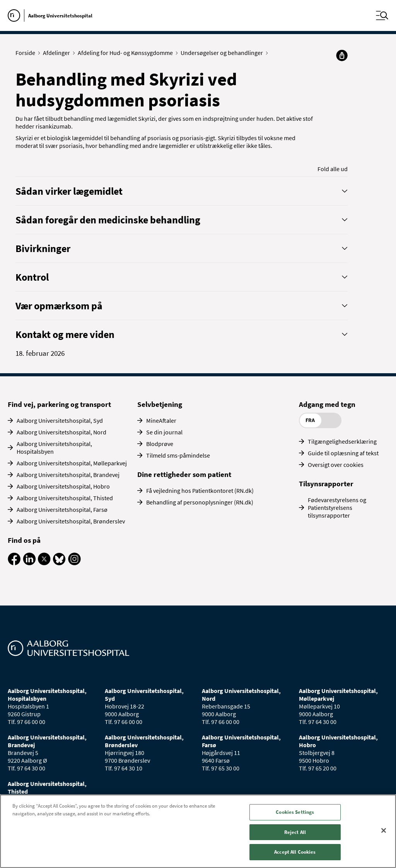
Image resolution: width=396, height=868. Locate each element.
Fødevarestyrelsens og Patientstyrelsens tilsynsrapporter (337, 508)
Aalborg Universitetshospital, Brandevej (68, 475)
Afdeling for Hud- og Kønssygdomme (127, 53)
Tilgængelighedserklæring (342, 441)
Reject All (295, 832)
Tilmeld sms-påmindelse (178, 455)
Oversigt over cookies (336, 465)
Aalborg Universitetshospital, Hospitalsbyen (54, 448)
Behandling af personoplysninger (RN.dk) (200, 502)
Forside (27, 53)
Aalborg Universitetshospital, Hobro (63, 486)
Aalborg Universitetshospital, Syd (60, 420)
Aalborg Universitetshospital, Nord (61, 432)
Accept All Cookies (295, 852)
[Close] (384, 830)
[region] (198, 831)
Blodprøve (160, 444)
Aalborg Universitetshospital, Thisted (65, 498)
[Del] (342, 55)
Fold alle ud (333, 169)
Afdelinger (58, 53)
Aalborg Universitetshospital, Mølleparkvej (72, 463)
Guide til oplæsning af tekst (343, 453)
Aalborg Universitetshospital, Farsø (62, 509)
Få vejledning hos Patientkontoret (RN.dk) (200, 491)
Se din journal (164, 432)
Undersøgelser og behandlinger (224, 53)
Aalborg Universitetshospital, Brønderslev (71, 521)
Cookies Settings (295, 812)
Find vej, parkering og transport (59, 404)
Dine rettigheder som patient (184, 474)
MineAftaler (161, 420)
